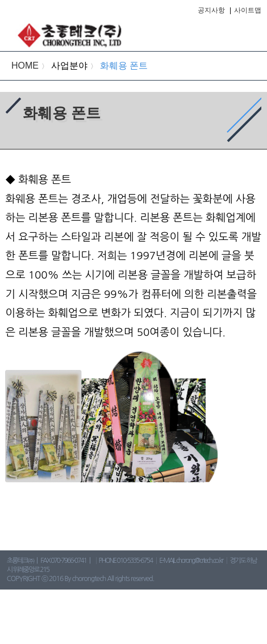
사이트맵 (248, 10)
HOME (25, 66)
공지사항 (211, 10)
